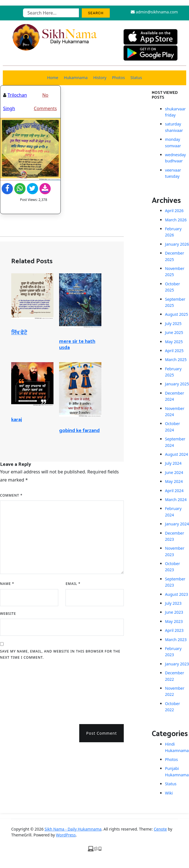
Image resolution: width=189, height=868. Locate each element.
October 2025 (172, 287)
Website (8, 614)
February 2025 (173, 372)
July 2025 (173, 323)
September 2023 (175, 582)
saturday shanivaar (174, 127)
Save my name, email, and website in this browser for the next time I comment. (60, 654)
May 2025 (174, 342)
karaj (17, 420)
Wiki (169, 793)
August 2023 (176, 594)
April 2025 (174, 351)
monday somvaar (173, 142)
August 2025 (176, 314)
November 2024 (175, 412)
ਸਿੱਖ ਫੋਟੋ (19, 333)
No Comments (45, 102)
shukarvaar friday (175, 112)
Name (7, 584)
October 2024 (172, 427)
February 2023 (173, 652)
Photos (118, 78)
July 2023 (173, 603)
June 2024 (174, 472)
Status (136, 78)
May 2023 (174, 621)
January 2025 (177, 384)
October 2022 (172, 707)
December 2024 (174, 396)
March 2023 (176, 640)
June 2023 (174, 612)
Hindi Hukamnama (177, 747)
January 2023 (177, 664)
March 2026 (176, 220)
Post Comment (102, 733)
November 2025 (175, 271)
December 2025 (174, 256)
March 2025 (176, 360)
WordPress (66, 835)
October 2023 (172, 567)
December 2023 (174, 536)
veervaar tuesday (173, 173)
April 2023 (174, 630)
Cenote (160, 829)
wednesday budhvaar (175, 158)
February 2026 (173, 232)
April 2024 (174, 491)
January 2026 (177, 244)
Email (73, 584)
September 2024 (175, 442)
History (100, 78)
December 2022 (174, 676)
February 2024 (173, 512)
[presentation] (23, 690)
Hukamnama (76, 78)
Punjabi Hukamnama (177, 771)
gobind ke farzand (79, 431)
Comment (11, 495)
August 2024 (176, 454)
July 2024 (173, 463)
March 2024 (176, 500)
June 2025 (174, 332)
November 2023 (175, 551)
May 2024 (174, 481)
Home (53, 78)
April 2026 (174, 211)
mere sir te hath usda (77, 345)
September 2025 (175, 302)
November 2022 (175, 691)
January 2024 (177, 524)
